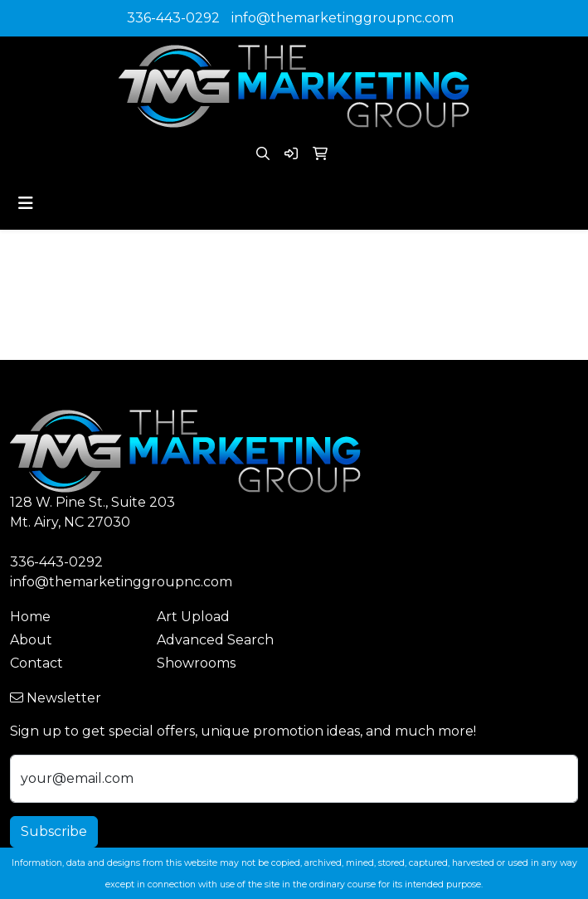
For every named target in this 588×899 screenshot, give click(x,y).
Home (30, 617)
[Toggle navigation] (26, 203)
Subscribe (54, 831)
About (31, 640)
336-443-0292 (173, 18)
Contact (36, 663)
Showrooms (196, 663)
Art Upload (193, 617)
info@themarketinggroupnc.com (343, 18)
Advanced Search (215, 640)
